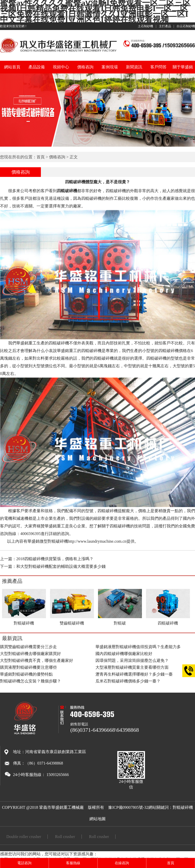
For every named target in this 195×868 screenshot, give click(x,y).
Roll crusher (65, 837)
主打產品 (165, 26)
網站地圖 (97, 819)
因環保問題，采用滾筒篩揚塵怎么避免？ (132, 660)
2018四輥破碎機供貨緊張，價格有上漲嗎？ (55, 559)
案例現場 (110, 67)
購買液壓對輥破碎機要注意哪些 (28, 667)
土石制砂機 (145, 26)
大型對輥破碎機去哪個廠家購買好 (30, 654)
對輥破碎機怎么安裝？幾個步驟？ (30, 681)
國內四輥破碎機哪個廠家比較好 (124, 654)
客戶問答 (158, 67)
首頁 (41, 157)
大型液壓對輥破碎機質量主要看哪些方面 (132, 667)
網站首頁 (12, 67)
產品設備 (37, 67)
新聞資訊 (134, 67)
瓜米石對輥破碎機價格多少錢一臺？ (128, 681)
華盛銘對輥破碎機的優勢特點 (26, 674)
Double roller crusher (24, 837)
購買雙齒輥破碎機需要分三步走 (28, 647)
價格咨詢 (85, 67)
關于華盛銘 (183, 67)
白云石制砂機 (186, 26)
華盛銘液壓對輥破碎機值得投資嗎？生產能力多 (138, 647)
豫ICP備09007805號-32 (128, 807)
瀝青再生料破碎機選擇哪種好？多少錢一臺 (134, 674)
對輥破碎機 (183, 807)
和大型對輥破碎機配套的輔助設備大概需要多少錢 (61, 566)
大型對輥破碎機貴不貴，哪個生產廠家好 (37, 660)
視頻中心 (61, 67)
